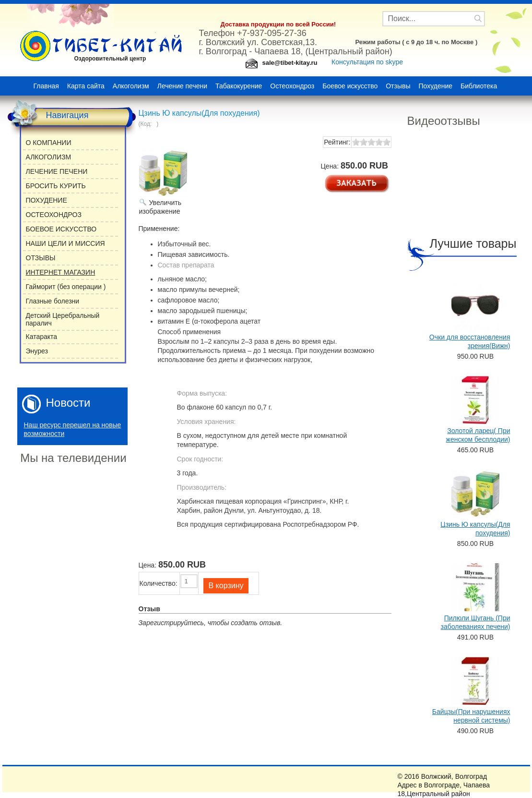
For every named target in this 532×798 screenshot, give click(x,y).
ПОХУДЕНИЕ (47, 200)
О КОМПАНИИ (49, 143)
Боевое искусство (350, 86)
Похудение (436, 86)
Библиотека (479, 86)
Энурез (37, 351)
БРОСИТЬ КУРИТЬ (56, 186)
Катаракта (42, 337)
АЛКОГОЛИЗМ (49, 157)
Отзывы (398, 86)
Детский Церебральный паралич (63, 319)
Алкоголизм (131, 86)
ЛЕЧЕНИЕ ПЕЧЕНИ (57, 171)
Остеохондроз (292, 86)
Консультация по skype (368, 62)
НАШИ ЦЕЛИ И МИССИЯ (65, 243)
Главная (46, 86)
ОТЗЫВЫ (41, 258)
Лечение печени (182, 86)
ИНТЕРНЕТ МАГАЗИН (61, 272)
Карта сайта (86, 86)
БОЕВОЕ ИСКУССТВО (61, 229)
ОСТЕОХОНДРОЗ (54, 215)
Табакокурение (239, 86)
